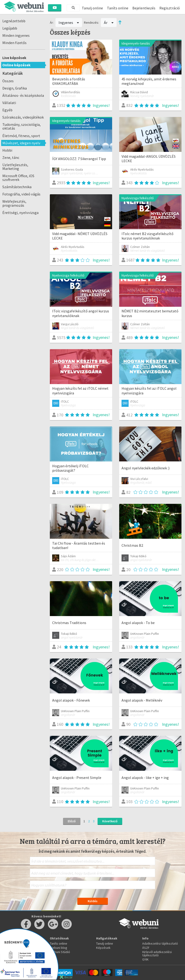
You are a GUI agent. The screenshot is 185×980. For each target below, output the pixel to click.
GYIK (145, 959)
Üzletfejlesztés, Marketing (15, 167)
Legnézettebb (14, 21)
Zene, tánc (11, 157)
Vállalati (9, 103)
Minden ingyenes (16, 35)
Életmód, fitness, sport (21, 136)
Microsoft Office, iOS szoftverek (18, 178)
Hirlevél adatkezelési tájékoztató (157, 954)
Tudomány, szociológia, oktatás (22, 126)
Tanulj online (92, 8)
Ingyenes (69, 22)
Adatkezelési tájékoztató (160, 943)
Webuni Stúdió (60, 952)
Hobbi (7, 150)
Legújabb (10, 28)
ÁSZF (146, 948)
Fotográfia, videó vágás (21, 194)
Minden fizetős (14, 43)
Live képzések (14, 58)
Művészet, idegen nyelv (21, 143)
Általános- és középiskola (23, 95)
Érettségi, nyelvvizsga (20, 213)
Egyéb (7, 110)
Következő (110, 821)
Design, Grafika (15, 88)
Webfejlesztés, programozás (14, 203)
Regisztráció (170, 8)
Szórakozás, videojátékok (23, 117)
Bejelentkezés (144, 8)
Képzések (103, 948)
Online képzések (16, 65)
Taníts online (118, 8)
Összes (8, 81)
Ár (109, 22)
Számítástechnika (17, 187)
